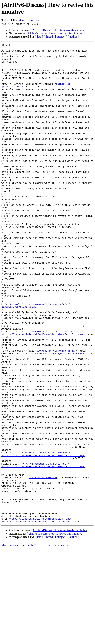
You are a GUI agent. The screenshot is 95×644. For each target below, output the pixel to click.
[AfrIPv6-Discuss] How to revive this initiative (59, 30)
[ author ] (73, 37)
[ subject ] (61, 37)
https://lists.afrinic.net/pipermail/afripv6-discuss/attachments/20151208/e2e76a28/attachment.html (39, 616)
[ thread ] (49, 37)
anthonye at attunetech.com (69, 416)
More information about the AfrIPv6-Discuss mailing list (35, 641)
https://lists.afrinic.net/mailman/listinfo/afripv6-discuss (43, 393)
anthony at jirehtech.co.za (56, 412)
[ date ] (39, 37)
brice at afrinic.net (28, 20)
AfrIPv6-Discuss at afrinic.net (47, 389)
